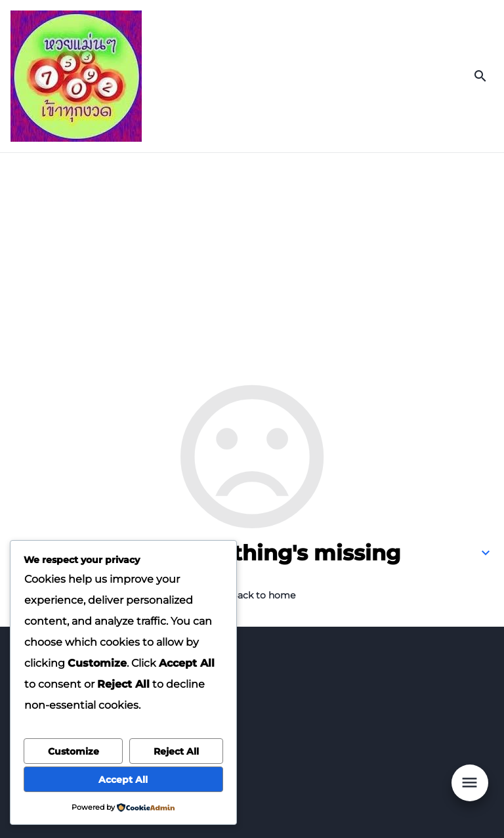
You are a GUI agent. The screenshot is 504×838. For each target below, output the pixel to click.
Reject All (176, 751)
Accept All (123, 780)
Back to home (263, 595)
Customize (73, 751)
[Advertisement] (252, 251)
